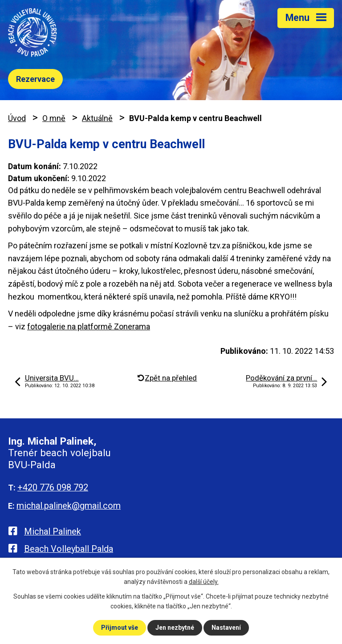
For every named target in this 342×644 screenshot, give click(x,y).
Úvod (17, 118)
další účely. (204, 582)
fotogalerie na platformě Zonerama (89, 326)
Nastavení (226, 628)
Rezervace (35, 79)
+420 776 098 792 (53, 487)
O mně (54, 118)
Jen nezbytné (175, 628)
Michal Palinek (53, 531)
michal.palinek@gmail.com (69, 506)
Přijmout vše (120, 628)
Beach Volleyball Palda (69, 549)
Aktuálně (97, 118)
